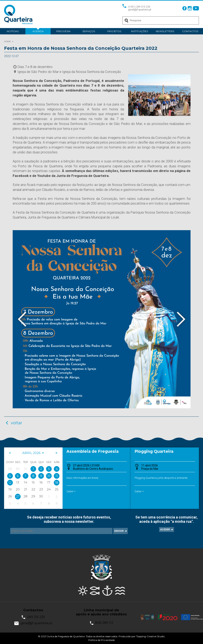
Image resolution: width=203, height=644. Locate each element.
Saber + (71, 491)
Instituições (140, 31)
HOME (7, 41)
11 (57, 476)
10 (49, 476)
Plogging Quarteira (154, 451)
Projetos (114, 31)
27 (18, 496)
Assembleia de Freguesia (93, 451)
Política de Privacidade (101, 640)
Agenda (38, 31)
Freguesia (63, 31)
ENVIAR (119, 531)
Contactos (190, 31)
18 (57, 483)
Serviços (89, 31)
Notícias (13, 31)
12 (10, 483)
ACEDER (165, 530)
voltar (13, 423)
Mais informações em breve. (83, 478)
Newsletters (165, 31)
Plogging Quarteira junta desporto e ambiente (161, 478)
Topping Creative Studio (150, 636)
